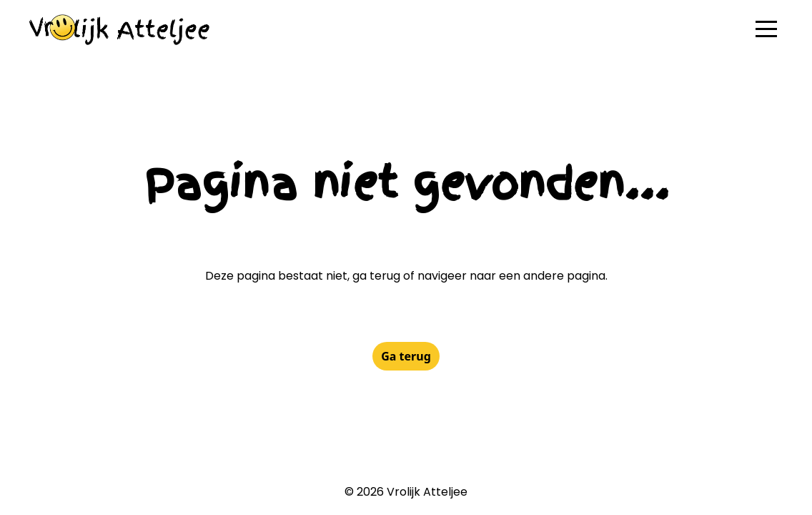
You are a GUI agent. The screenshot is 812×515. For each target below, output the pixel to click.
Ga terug (406, 356)
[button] (766, 29)
